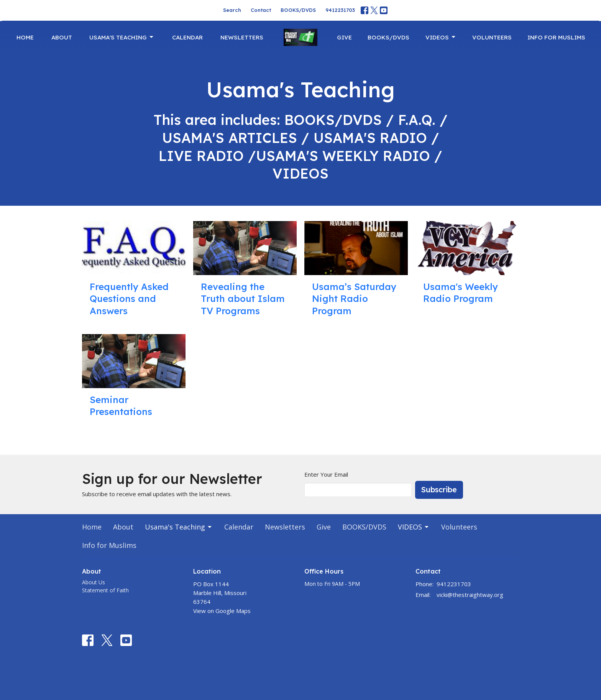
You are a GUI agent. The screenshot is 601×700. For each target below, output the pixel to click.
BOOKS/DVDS (298, 10)
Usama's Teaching (122, 37)
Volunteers (492, 37)
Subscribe (439, 489)
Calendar (187, 37)
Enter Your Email (326, 474)
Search (232, 10)
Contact (261, 10)
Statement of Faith (105, 590)
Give (344, 37)
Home (25, 37)
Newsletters (242, 37)
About (62, 37)
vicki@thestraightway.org (470, 595)
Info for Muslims (556, 37)
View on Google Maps (222, 611)
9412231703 (340, 10)
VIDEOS (441, 37)
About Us (94, 582)
